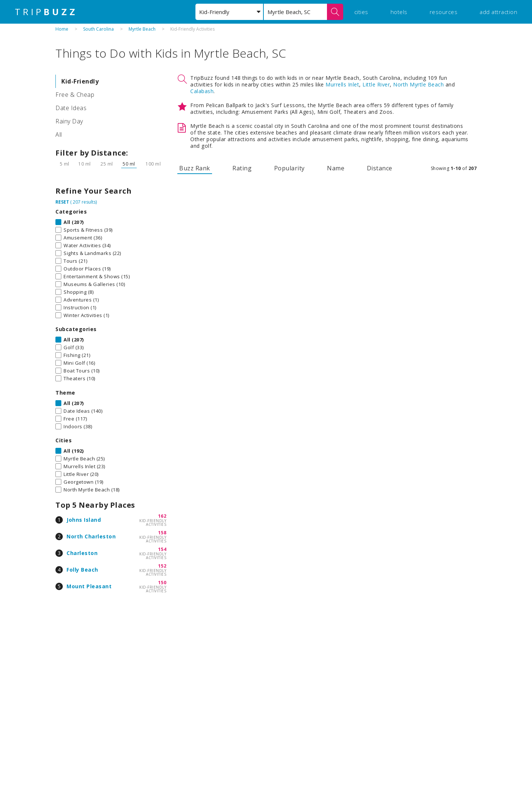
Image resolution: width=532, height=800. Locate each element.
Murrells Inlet (342, 84)
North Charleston (91, 536)
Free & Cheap (75, 95)
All (59, 135)
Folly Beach (82, 570)
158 (162, 533)
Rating (242, 168)
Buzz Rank (195, 168)
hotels (399, 12)
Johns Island (84, 520)
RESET (62, 202)
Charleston (82, 553)
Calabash (202, 91)
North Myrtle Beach (418, 84)
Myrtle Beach (142, 29)
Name (336, 168)
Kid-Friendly (80, 81)
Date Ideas (71, 108)
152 (162, 566)
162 (162, 516)
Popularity (289, 168)
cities (361, 12)
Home (62, 29)
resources (444, 12)
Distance (380, 168)
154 (162, 549)
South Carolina (98, 29)
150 (162, 583)
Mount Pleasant (89, 586)
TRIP (46, 12)
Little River (376, 84)
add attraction (498, 12)
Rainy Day (69, 121)
